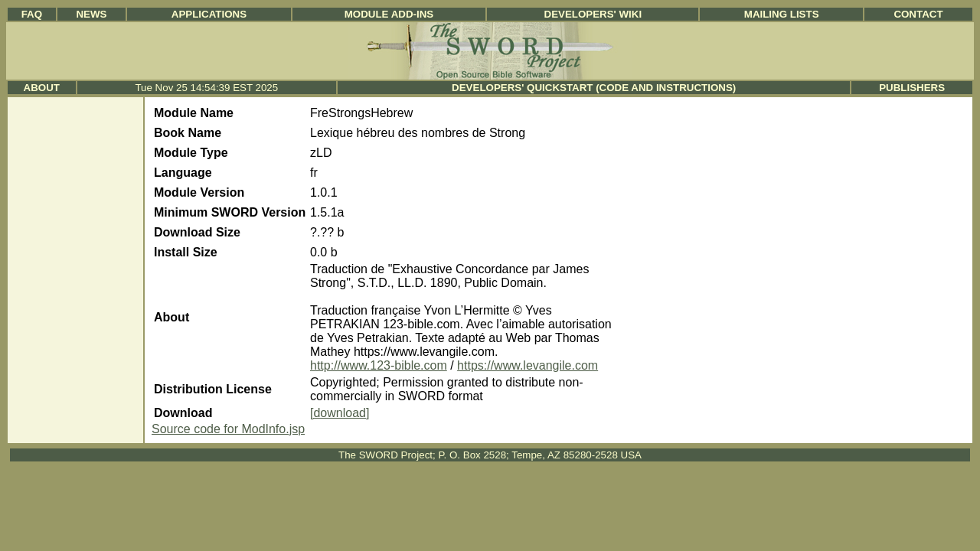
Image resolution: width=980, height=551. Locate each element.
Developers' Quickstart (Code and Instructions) (594, 88)
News (91, 14)
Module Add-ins (389, 14)
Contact (918, 14)
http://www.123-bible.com (379, 365)
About (42, 88)
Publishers (912, 88)
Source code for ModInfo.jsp (228, 429)
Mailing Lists (782, 14)
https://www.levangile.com (528, 365)
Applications (209, 14)
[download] (340, 413)
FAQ (32, 14)
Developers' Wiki (593, 14)
